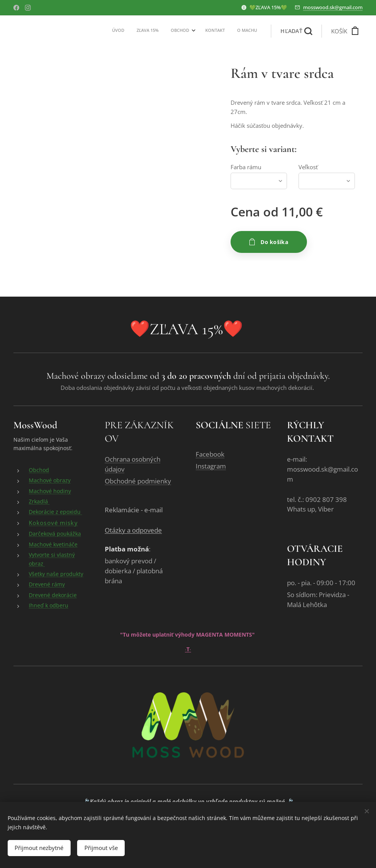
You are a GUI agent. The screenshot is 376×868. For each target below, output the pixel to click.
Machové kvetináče (53, 545)
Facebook (210, 455)
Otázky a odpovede (133, 531)
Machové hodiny (50, 491)
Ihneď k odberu (49, 606)
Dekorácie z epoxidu (55, 512)
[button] (296, 31)
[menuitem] (206, 31)
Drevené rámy (47, 585)
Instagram (211, 466)
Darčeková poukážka (55, 534)
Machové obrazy (50, 481)
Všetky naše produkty (56, 574)
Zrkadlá (39, 502)
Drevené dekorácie (53, 595)
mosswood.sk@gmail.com (333, 7)
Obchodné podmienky (138, 481)
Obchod (39, 470)
